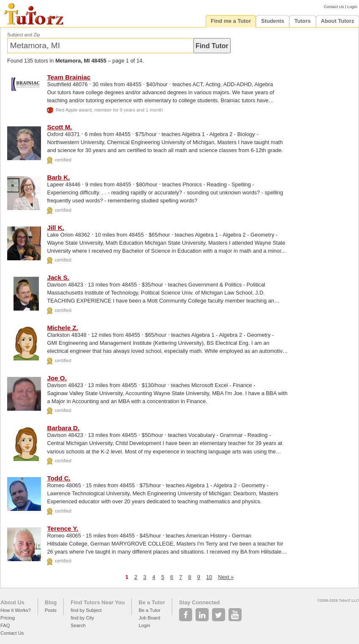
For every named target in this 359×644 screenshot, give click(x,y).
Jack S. (58, 277)
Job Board (149, 618)
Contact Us (334, 7)
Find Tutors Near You (98, 602)
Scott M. (59, 127)
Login (352, 7)
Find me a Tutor (231, 21)
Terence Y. (63, 528)
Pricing (8, 618)
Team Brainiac (69, 77)
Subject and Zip (24, 35)
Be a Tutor (152, 602)
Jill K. (56, 228)
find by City (82, 618)
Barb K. (58, 177)
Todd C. (58, 478)
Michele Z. (62, 328)
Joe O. (57, 378)
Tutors (303, 21)
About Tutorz (338, 21)
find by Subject (86, 610)
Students (273, 21)
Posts (51, 610)
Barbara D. (63, 428)
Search (78, 625)
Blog (51, 602)
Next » (226, 577)
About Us (12, 602)
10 (209, 577)
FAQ (5, 625)
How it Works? (16, 610)
